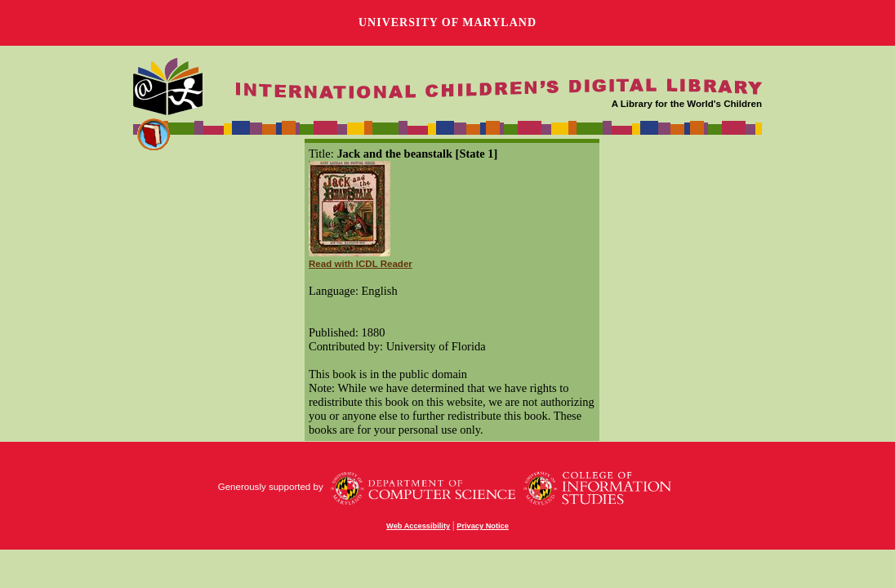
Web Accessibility (418, 526)
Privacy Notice (483, 526)
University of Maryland (447, 22)
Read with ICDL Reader (361, 264)
